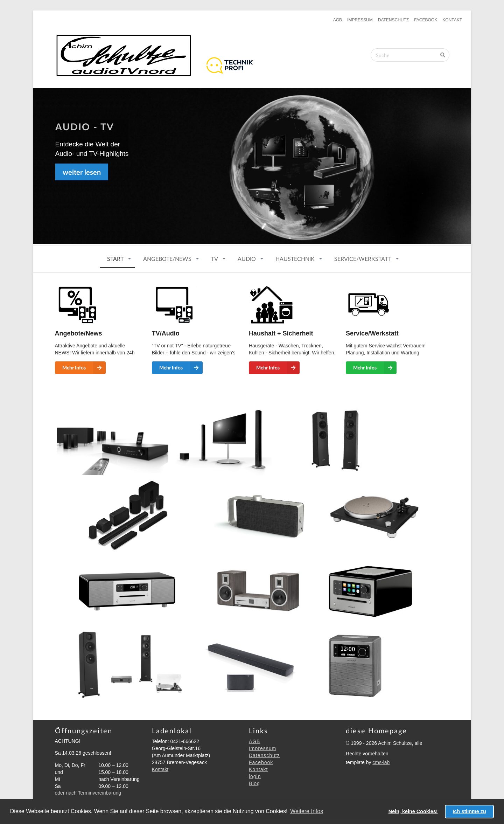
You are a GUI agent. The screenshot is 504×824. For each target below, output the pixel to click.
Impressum (360, 20)
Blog (254, 783)
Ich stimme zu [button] (470, 811)
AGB (338, 20)
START (115, 259)
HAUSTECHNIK (295, 259)
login (255, 776)
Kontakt (452, 20)
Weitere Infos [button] (307, 811)
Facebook (426, 20)
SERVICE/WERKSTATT (363, 259)
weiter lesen (82, 172)
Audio (247, 259)
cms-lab (381, 762)
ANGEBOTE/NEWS (167, 259)
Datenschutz (393, 20)
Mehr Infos (84, 368)
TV (215, 259)
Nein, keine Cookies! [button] (413, 811)
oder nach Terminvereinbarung (88, 793)
